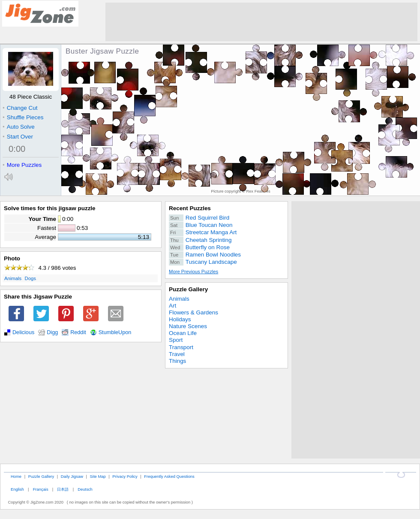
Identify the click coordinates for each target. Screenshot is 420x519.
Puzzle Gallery (188, 289)
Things (177, 361)
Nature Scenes (188, 326)
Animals (13, 278)
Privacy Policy (125, 476)
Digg (52, 332)
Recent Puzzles (190, 208)
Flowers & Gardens (193, 312)
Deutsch (85, 489)
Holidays (180, 319)
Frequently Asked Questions (169, 476)
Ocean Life (183, 333)
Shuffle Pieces (23, 117)
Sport (176, 340)
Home (16, 476)
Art (172, 306)
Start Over (18, 137)
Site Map (98, 476)
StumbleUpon (115, 332)
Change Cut (20, 108)
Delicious (23, 332)
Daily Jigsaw (72, 476)
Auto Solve (19, 127)
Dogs (30, 278)
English (17, 489)
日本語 (63, 489)
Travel (177, 354)
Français (41, 489)
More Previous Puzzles (193, 272)
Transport (181, 347)
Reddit (78, 332)
